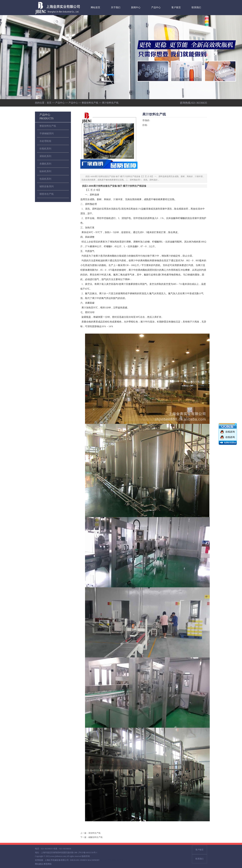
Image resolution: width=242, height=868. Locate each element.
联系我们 (196, 7)
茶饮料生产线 (94, 833)
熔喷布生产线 (47, 194)
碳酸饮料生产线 (95, 837)
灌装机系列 (45, 156)
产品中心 (156, 7)
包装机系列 (45, 179)
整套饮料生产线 (90, 103)
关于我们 (116, 7)
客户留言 (176, 7)
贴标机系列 (45, 171)
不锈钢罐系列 (47, 134)
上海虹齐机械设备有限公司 (57, 860)
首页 (49, 103)
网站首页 (95, 7)
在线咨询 (230, 432)
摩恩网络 (48, 864)
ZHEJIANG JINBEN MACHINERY (85, 860)
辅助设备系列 (47, 186)
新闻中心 (136, 7)
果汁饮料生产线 (110, 103)
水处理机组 (45, 141)
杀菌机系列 (45, 164)
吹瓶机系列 (45, 149)
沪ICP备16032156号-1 (88, 853)
